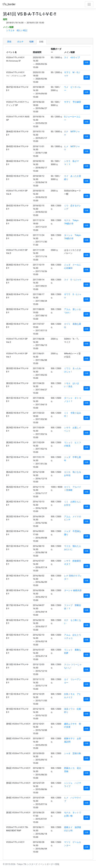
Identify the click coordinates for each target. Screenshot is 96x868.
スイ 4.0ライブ (72, 58)
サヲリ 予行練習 (73, 102)
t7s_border (9, 4)
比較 (41, 42)
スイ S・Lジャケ (73, 280)
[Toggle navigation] (89, 4)
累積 (9, 42)
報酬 (31, 42)
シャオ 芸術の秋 (73, 753)
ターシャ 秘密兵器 (73, 590)
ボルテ (20, 42)
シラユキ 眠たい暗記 (17, 30)
